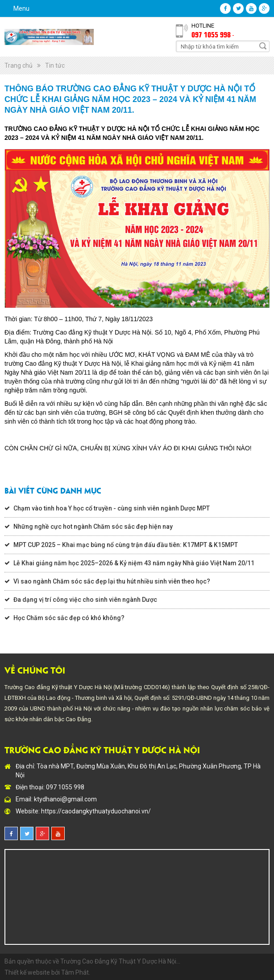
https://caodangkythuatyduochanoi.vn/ (96, 811)
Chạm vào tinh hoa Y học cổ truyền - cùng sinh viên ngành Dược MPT (112, 508)
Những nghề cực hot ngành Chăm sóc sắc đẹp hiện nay (93, 527)
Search (263, 46)
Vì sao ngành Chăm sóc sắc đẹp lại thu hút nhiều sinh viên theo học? (112, 581)
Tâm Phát (75, 972)
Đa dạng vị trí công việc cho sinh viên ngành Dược (85, 600)
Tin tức (55, 65)
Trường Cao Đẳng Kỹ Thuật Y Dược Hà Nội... (120, 961)
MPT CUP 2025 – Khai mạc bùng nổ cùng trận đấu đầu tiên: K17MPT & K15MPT (126, 545)
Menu (21, 8)
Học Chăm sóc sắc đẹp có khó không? (69, 618)
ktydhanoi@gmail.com (65, 799)
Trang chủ (19, 65)
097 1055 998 (211, 34)
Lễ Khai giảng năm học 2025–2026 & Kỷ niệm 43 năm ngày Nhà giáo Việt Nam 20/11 (134, 563)
